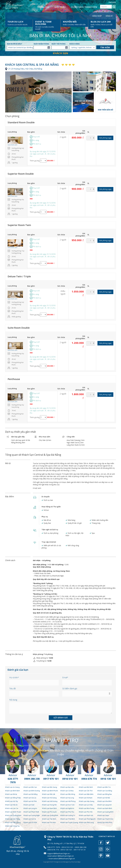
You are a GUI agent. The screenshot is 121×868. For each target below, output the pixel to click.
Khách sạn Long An (30, 808)
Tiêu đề (12, 689)
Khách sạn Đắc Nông (68, 794)
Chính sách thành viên (84, 7)
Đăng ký (109, 16)
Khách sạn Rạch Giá (86, 815)
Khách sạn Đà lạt (11, 794)
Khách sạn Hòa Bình (105, 801)
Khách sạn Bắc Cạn (30, 787)
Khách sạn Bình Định (12, 791)
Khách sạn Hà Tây (12, 801)
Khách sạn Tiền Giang (13, 822)
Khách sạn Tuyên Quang (69, 822)
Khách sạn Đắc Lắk (49, 794)
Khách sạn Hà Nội (104, 798)
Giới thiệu (60, 7)
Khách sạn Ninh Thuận (13, 812)
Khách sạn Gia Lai (30, 798)
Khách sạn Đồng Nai (105, 794)
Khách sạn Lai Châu (86, 805)
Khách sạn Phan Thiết (31, 812)
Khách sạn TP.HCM (30, 822)
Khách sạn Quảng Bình (105, 812)
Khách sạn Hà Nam (86, 798)
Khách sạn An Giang (12, 787)
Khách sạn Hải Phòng (68, 801)
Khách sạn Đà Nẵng (30, 794)
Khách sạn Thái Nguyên (87, 819)
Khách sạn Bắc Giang (49, 787)
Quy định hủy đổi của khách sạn (46, 579)
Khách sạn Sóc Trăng (13, 819)
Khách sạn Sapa (103, 815)
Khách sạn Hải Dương (50, 801)
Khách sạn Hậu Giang (87, 801)
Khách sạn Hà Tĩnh (30, 801)
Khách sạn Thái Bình (68, 819)
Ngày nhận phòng (41, 44)
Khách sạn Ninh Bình (105, 808)
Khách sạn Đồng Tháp (13, 798)
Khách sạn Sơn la (30, 819)
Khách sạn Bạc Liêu (67, 787)
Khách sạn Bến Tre (104, 787)
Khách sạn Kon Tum (67, 805)
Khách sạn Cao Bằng (105, 791)
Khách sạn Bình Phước (50, 791)
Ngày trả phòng (59, 44)
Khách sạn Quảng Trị (68, 815)
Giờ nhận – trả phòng (42, 560)
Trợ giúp (112, 2)
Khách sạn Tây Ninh (49, 819)
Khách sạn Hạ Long (67, 798)
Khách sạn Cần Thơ (86, 791)
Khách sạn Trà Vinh (49, 822)
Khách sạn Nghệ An (67, 808)
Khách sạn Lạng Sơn (105, 805)
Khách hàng (75, 44)
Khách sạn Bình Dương (32, 791)
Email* (65, 677)
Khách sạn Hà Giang (49, 798)
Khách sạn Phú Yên (86, 812)
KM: (31, 147)
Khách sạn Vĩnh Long (86, 822)
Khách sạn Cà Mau (67, 791)
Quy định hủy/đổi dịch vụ (43, 637)
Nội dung (13, 700)
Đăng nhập (97, 16)
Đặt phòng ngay (105, 138)
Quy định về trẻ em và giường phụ (47, 613)
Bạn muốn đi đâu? (15, 44)
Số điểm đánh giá (70, 689)
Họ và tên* (14, 677)
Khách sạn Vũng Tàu (12, 826)
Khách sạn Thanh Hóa (105, 819)
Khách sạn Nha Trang (87, 808)
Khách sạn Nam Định (49, 808)
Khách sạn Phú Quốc (49, 812)
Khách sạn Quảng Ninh (50, 815)
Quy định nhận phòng (42, 567)
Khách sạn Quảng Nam (13, 815)
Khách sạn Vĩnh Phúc (105, 822)
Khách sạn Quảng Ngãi (32, 815)
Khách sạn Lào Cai (12, 808)
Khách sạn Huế (29, 805)
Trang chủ (43, 7)
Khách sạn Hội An (11, 805)
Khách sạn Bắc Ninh (86, 787)
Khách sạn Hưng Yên (49, 805)
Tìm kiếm (105, 48)
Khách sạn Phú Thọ (67, 812)
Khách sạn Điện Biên (86, 794)
